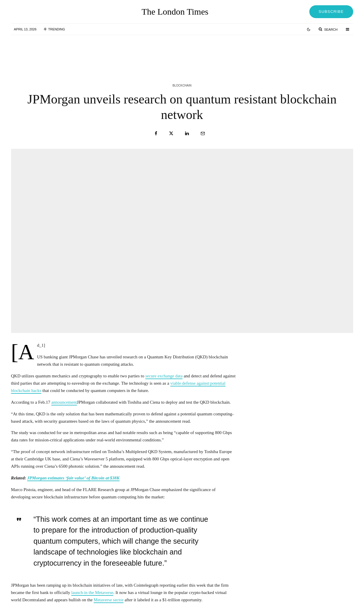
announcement (64, 402)
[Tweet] (171, 133)
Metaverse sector (108, 600)
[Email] (203, 133)
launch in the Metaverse (92, 593)
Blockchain (182, 85)
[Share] (156, 133)
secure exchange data (164, 376)
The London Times (175, 12)
